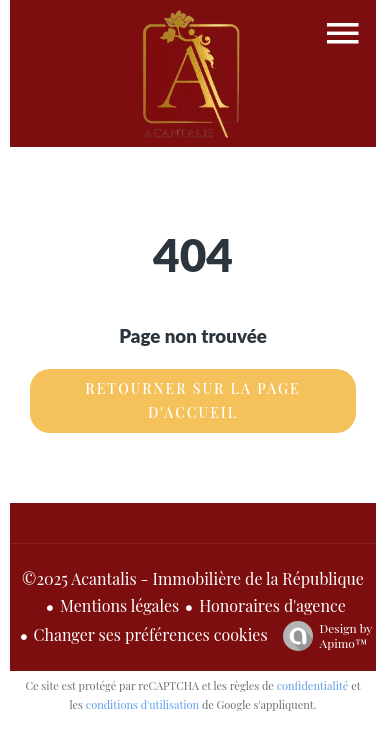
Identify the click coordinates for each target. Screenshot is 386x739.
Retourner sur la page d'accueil (192, 400)
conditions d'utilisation (142, 704)
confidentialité (313, 685)
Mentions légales (119, 605)
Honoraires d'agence (272, 605)
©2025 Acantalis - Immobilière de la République (193, 578)
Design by (323, 635)
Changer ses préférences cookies (151, 634)
